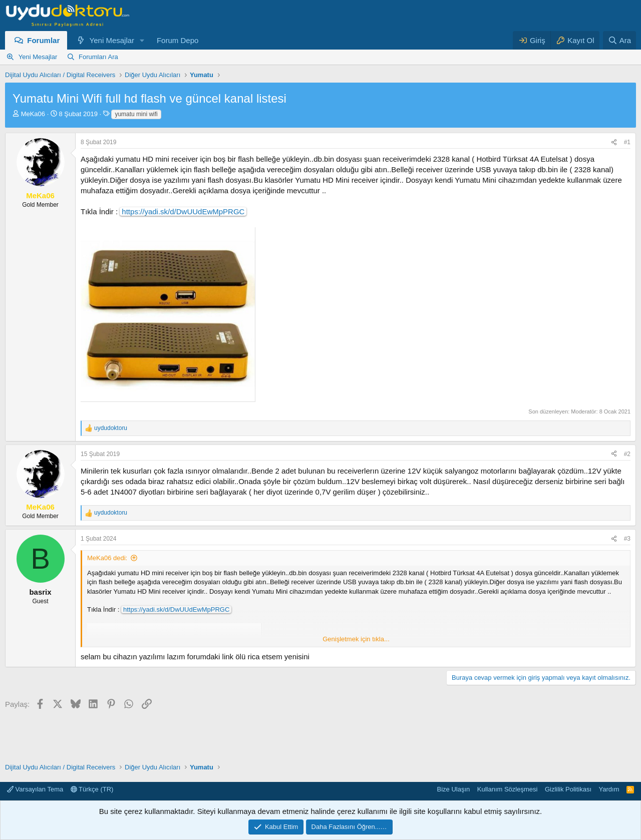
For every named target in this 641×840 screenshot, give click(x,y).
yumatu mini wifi (136, 114)
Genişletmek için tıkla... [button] (356, 639)
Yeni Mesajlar (112, 40)
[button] (142, 40)
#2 (627, 454)
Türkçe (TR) (92, 789)
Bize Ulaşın (454, 789)
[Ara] (619, 40)
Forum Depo (178, 40)
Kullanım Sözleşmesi (508, 789)
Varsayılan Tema (35, 789)
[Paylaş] (614, 142)
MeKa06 (33, 114)
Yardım (609, 789)
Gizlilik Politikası (568, 789)
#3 (627, 539)
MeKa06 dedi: (107, 558)
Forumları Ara (98, 57)
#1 (627, 142)
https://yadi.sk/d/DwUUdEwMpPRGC (183, 212)
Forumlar (43, 40)
